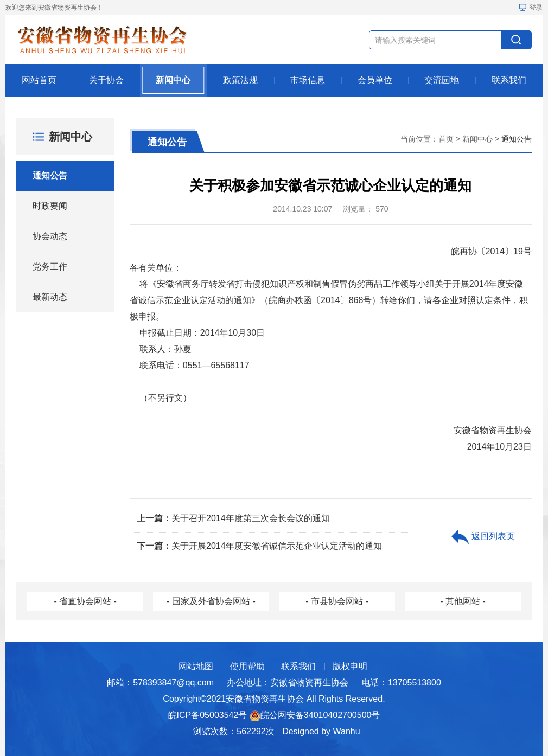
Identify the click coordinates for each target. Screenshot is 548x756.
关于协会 (106, 80)
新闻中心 (173, 80)
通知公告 (50, 175)
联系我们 (509, 80)
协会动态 (50, 236)
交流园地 (442, 80)
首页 (446, 139)
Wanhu (347, 731)
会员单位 (375, 80)
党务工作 (50, 267)
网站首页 (39, 80)
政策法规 (240, 80)
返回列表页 (483, 537)
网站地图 (196, 666)
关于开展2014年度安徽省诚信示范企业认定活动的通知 (259, 546)
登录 (531, 8)
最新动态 (50, 297)
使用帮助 (247, 666)
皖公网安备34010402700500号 (320, 715)
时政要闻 (50, 206)
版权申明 (350, 666)
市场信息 (308, 80)
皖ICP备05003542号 (208, 715)
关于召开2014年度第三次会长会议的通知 (233, 518)
